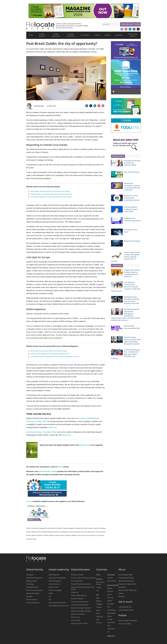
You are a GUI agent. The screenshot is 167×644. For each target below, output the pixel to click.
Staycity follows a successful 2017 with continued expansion (51, 194)
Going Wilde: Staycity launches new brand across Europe (50, 191)
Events (97, 35)
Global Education (71, 35)
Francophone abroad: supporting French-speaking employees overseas (55, 357)
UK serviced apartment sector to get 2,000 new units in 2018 (51, 197)
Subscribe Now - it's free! (130, 24)
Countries (84, 35)
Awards (108, 35)
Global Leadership (56, 35)
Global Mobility (42, 35)
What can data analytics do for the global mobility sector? (50, 354)
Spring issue (85, 445)
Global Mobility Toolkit (48, 471)
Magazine (119, 35)
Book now (52, 427)
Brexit (60, 467)
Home (31, 35)
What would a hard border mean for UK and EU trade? (49, 351)
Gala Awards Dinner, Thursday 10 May (41, 432)
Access (29, 501)
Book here (67, 435)
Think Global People (133, 35)
